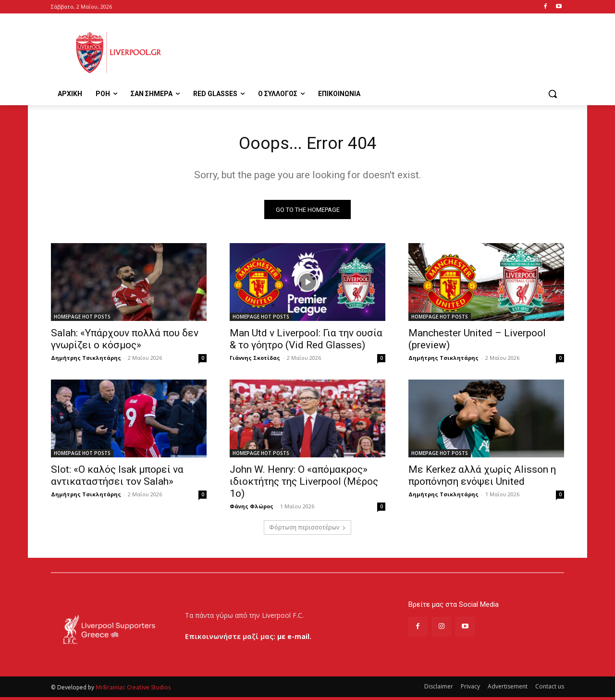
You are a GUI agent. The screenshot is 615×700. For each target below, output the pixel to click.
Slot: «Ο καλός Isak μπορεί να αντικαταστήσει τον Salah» (117, 479)
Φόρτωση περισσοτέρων (307, 531)
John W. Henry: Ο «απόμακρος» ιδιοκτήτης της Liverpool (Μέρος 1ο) (304, 485)
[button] (553, 94)
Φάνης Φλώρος (252, 510)
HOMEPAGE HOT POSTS (82, 320)
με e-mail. (294, 639)
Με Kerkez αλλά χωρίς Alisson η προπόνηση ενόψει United (482, 479)
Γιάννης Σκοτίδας (255, 361)
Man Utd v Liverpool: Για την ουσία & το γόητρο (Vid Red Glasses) (306, 342)
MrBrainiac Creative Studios (133, 690)
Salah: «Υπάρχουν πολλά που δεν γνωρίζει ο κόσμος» (125, 342)
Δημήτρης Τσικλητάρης (86, 361)
